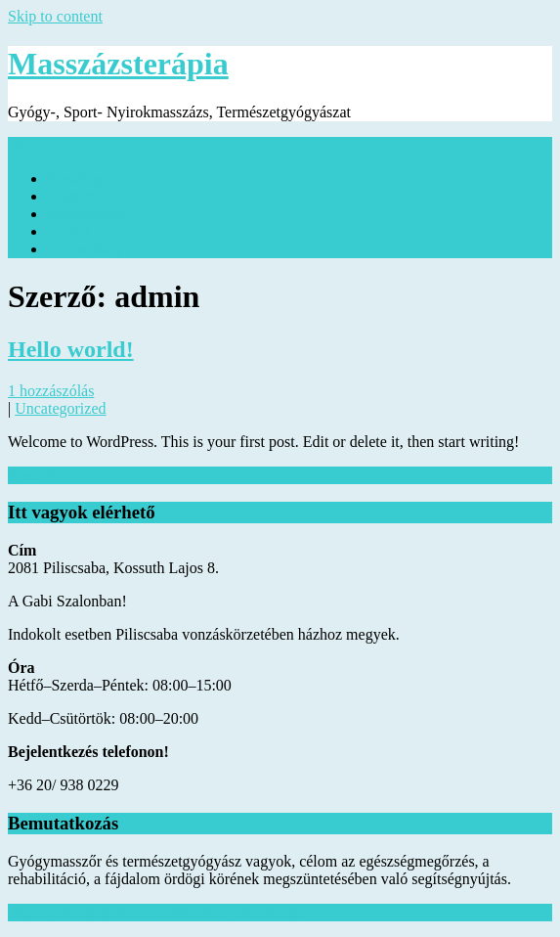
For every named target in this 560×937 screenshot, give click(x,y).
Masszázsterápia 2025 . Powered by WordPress (155, 912)
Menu (26, 145)
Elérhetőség (84, 249)
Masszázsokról (93, 214)
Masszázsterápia (118, 64)
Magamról (80, 196)
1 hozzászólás (51, 391)
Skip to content (55, 16)
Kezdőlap (77, 178)
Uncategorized (60, 408)
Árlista (68, 231)
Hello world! (71, 349)
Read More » (49, 475)
